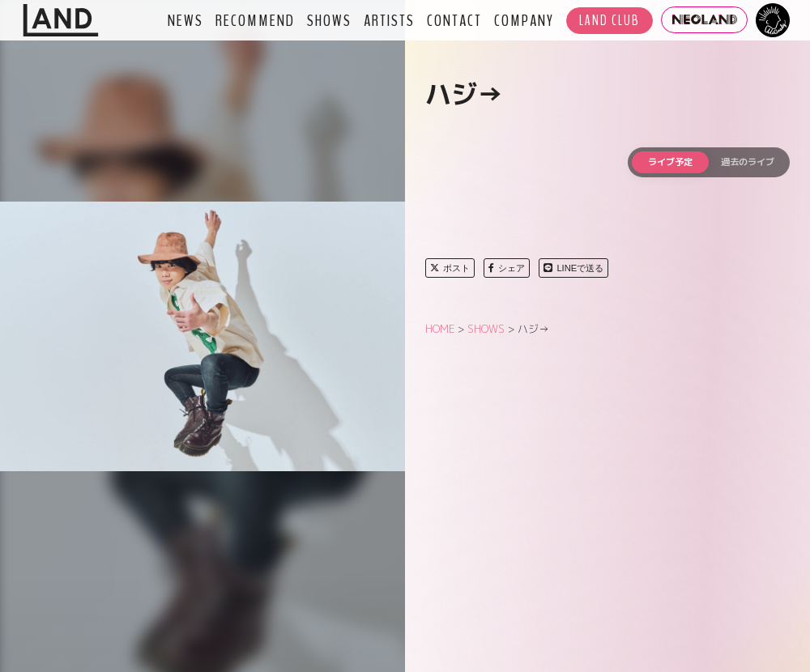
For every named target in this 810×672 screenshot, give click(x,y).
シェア (507, 268)
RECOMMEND (255, 20)
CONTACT (454, 20)
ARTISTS (389, 20)
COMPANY (524, 20)
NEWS (185, 20)
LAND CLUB (610, 21)
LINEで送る (573, 268)
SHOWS (329, 20)
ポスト (450, 268)
